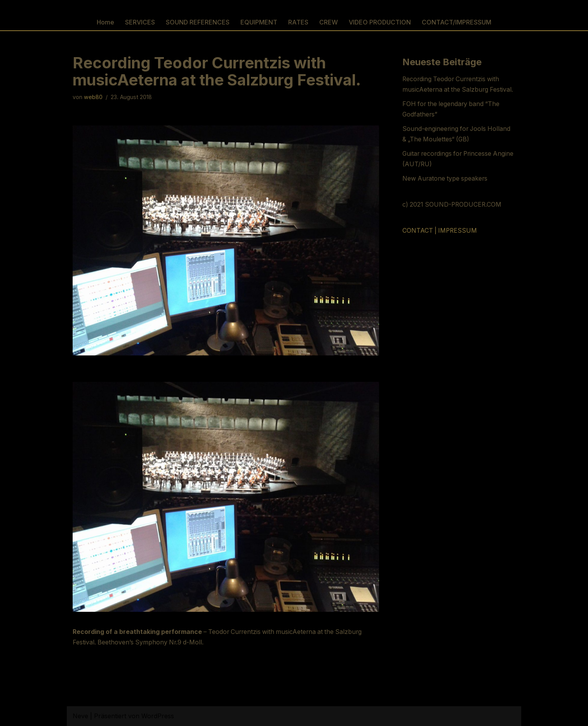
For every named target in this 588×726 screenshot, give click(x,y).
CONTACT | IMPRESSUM (440, 232)
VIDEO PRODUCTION (380, 22)
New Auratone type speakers (446, 179)
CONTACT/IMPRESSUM (457, 22)
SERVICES (140, 22)
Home (105, 22)
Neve (80, 716)
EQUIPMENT (259, 22)
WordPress (158, 716)
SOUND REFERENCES (198, 22)
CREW (329, 22)
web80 (93, 97)
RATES (298, 22)
